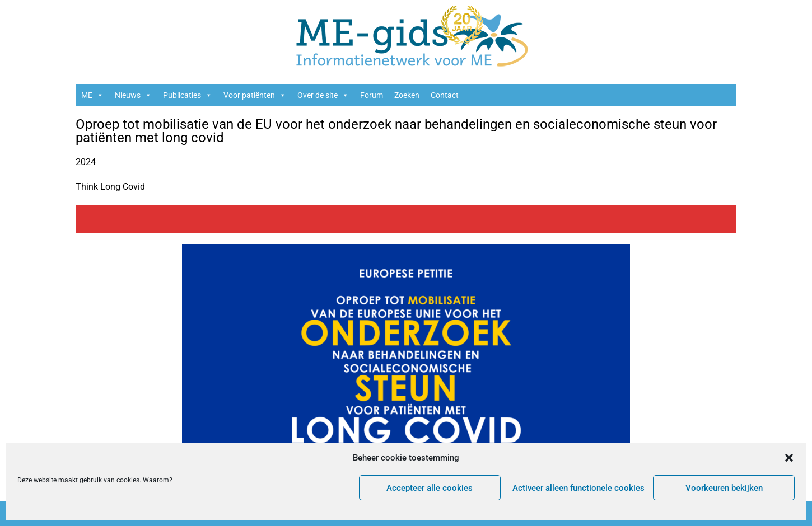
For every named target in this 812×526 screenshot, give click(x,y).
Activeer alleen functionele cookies (578, 488)
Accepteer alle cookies (430, 488)
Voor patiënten (255, 95)
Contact (445, 95)
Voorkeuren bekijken (724, 488)
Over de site (323, 95)
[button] (789, 458)
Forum (372, 95)
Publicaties (188, 95)
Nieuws (133, 95)
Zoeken (407, 95)
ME (92, 95)
